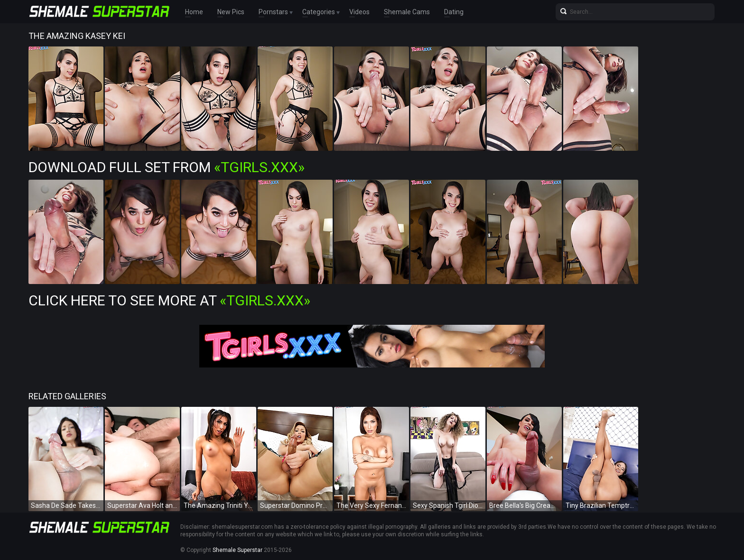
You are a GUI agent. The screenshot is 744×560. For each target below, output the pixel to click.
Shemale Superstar (237, 550)
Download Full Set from (167, 167)
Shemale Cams (407, 12)
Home (194, 12)
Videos (359, 12)
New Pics (231, 12)
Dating (454, 12)
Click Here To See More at (169, 300)
